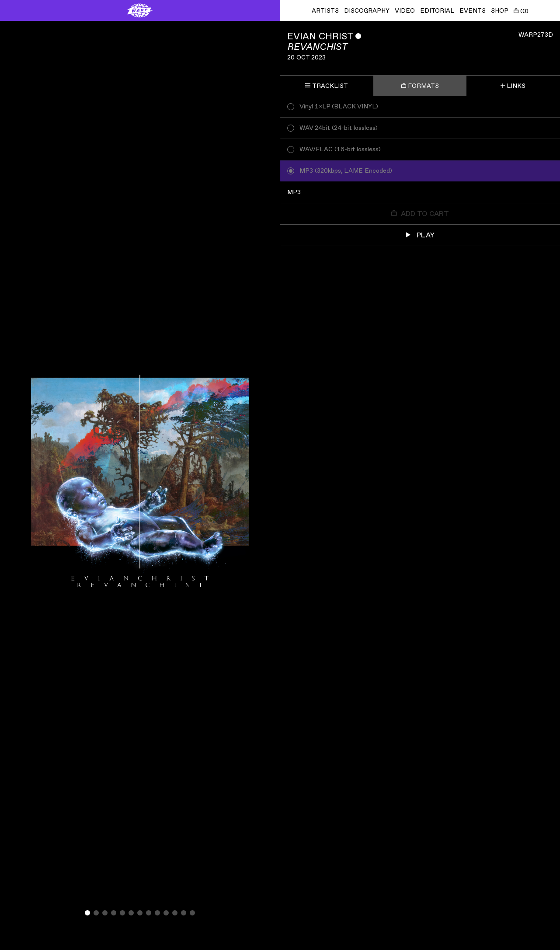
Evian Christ (320, 37)
